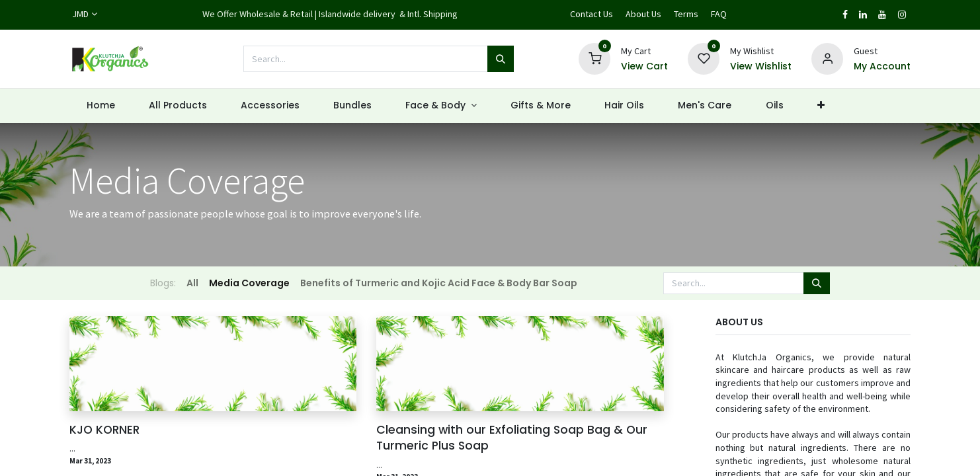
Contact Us (592, 14)
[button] (821, 106)
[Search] (501, 59)
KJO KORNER (104, 430)
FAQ (719, 14)
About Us (643, 14)
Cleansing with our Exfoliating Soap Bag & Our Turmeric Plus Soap (512, 438)
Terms (686, 14)
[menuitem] (101, 106)
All (192, 283)
